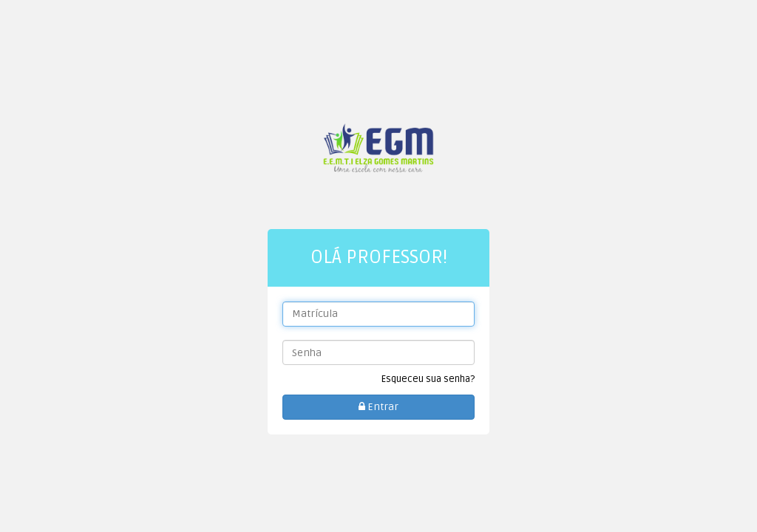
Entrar (378, 407)
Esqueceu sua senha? (428, 379)
